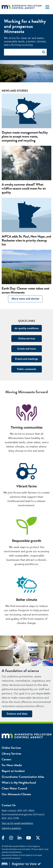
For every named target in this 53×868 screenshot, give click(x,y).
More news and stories (25, 299)
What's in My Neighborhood (19, 783)
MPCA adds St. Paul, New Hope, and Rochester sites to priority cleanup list (26, 240)
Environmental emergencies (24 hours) (23, 814)
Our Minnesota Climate (16, 794)
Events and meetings (26, 359)
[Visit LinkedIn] (22, 839)
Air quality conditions (27, 328)
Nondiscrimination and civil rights (16, 849)
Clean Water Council (14, 788)
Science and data (17, 714)
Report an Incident (13, 771)
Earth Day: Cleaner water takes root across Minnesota (25, 290)
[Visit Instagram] (13, 839)
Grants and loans (26, 349)
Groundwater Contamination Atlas (23, 777)
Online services (27, 338)
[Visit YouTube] (31, 839)
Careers (7, 759)
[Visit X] (40, 839)
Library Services (11, 753)
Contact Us (9, 805)
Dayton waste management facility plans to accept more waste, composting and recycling (25, 136)
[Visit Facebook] (5, 839)
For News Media (12, 765)
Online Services (11, 748)
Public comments (27, 369)
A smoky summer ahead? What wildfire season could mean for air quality (24, 188)
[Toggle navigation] (47, 7)
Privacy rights (37, 849)
